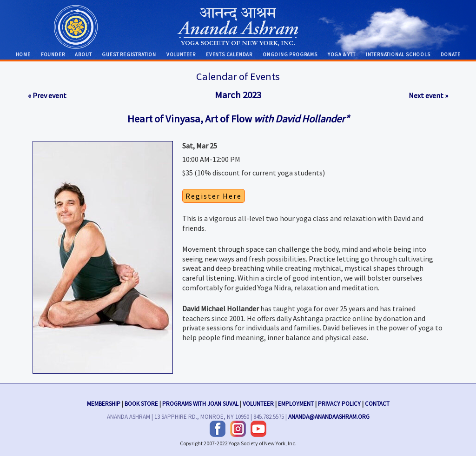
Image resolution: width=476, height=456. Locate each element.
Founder (53, 54)
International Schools (398, 54)
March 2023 (238, 95)
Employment (296, 402)
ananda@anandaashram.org (329, 416)
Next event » (428, 95)
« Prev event (47, 95)
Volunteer (181, 54)
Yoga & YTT (342, 54)
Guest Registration (129, 54)
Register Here (214, 196)
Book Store (141, 402)
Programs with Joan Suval (200, 402)
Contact (377, 402)
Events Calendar (229, 54)
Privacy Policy (339, 402)
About (83, 54)
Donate (451, 54)
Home (23, 54)
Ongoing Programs (290, 54)
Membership (104, 402)
